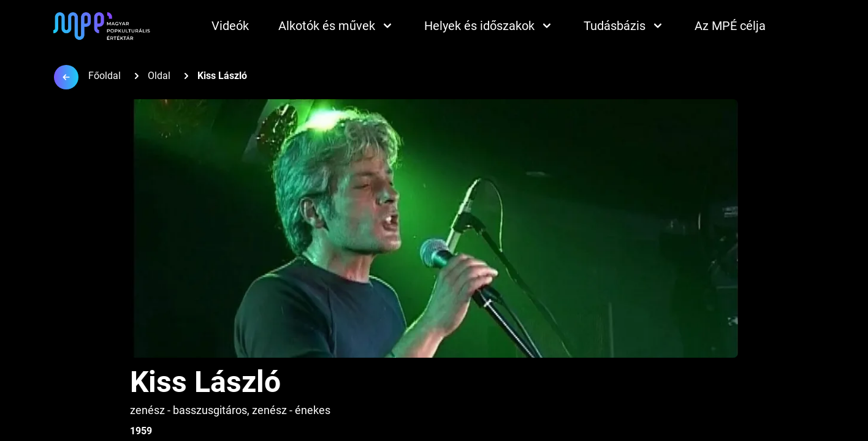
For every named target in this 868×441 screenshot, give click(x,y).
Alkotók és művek (337, 26)
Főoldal (105, 76)
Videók (230, 26)
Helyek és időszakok (489, 26)
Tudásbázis (624, 26)
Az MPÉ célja (730, 26)
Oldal (159, 76)
